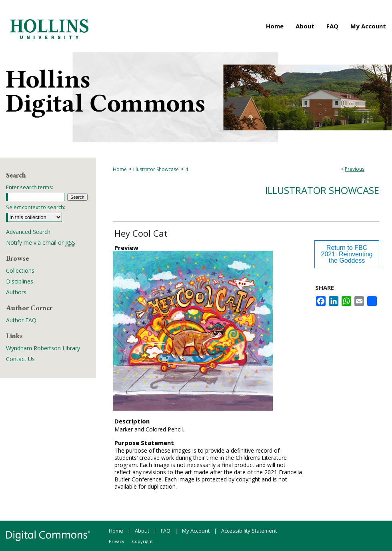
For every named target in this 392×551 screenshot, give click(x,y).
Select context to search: (36, 207)
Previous (355, 169)
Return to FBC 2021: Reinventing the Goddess (347, 254)
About (142, 531)
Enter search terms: (30, 187)
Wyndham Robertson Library (43, 348)
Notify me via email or (41, 243)
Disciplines (20, 281)
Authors (16, 292)
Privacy (117, 541)
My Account (196, 531)
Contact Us (20, 359)
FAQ (166, 531)
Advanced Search (28, 232)
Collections (20, 271)
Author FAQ (21, 320)
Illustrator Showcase (156, 169)
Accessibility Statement (249, 531)
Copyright (142, 541)
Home (120, 169)
